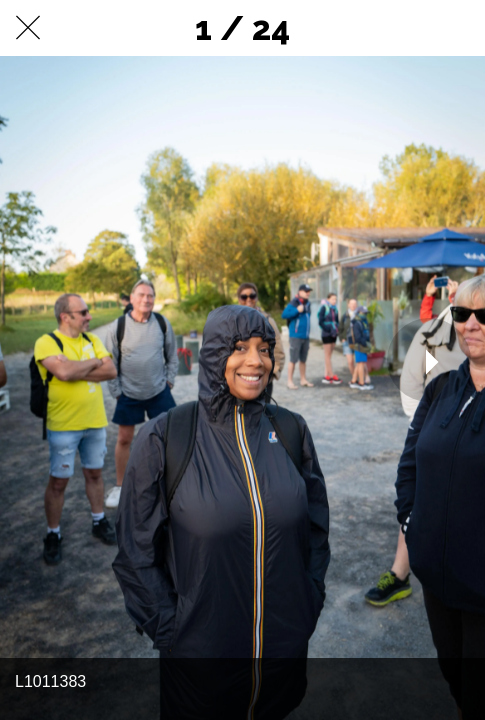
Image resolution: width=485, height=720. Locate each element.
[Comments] (457, 28)
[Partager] (405, 28)
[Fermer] (28, 28)
